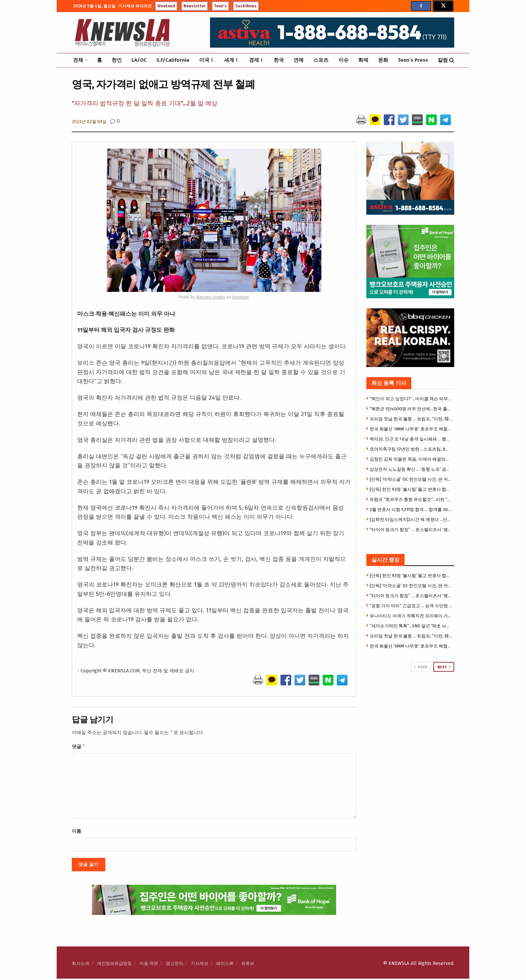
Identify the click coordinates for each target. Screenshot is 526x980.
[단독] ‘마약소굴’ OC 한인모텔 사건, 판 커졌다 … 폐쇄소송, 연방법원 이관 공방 (411, 479)
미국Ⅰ (207, 60)
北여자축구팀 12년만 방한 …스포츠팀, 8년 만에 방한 (411, 449)
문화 (383, 60)
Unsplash (240, 297)
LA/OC (139, 60)
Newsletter (195, 6)
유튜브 (248, 965)
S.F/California (173, 60)
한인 (117, 60)
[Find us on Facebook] (421, 6)
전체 (78, 60)
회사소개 (81, 965)
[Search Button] (452, 60)
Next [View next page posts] (444, 667)
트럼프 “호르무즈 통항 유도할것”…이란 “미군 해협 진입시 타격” (411, 499)
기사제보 (200, 965)
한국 (279, 60)
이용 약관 (149, 965)
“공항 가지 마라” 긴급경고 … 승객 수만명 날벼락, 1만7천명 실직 (411, 606)
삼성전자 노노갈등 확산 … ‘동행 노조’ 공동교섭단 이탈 (411, 469)
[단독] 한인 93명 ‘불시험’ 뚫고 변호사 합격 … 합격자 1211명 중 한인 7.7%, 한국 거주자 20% (411, 489)
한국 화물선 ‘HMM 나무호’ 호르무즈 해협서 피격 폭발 (411, 429)
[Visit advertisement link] (410, 697)
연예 (299, 60)
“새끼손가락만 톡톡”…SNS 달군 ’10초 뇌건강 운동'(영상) (411, 626)
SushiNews (246, 6)
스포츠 (321, 60)
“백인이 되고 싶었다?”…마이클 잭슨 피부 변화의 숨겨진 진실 (411, 399)
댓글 (79, 747)
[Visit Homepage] (122, 33)
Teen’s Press (413, 60)
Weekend (166, 6)
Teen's (220, 6)
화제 (363, 60)
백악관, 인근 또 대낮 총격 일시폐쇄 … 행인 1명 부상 (411, 439)
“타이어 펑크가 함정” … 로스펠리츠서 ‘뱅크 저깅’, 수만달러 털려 (411, 530)
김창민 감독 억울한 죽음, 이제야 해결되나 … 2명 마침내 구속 (411, 459)
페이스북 (225, 965)
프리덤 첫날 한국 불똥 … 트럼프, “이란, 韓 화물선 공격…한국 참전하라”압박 (411, 419)
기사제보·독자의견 (135, 6)
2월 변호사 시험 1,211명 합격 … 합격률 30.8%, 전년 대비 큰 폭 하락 (411, 509)
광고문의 (174, 965)
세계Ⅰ (232, 60)
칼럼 (443, 60)
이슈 (344, 60)
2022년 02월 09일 (89, 122)
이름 (76, 833)
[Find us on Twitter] (443, 6)
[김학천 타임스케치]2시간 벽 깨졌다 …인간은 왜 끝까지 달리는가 (411, 520)
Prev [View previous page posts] (420, 667)
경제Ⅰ (256, 60)
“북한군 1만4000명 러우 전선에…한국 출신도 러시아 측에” (411, 409)
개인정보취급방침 (114, 965)
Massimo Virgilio (211, 297)
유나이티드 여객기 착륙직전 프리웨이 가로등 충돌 (411, 616)
